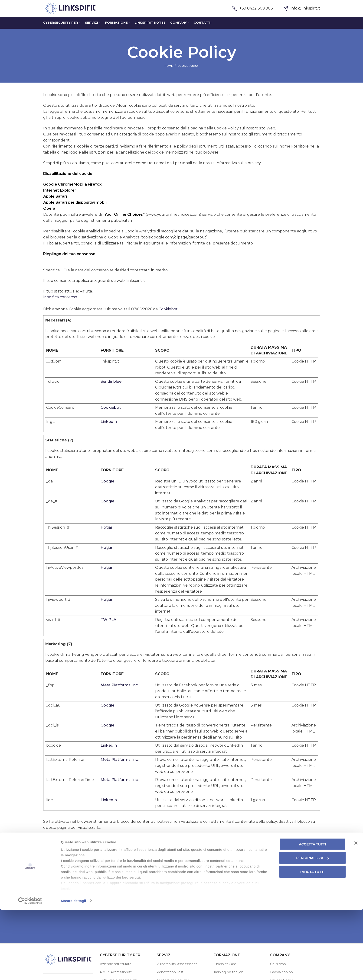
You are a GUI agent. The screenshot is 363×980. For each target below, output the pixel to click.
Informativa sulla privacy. (238, 170)
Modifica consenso (60, 304)
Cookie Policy (226, 135)
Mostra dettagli (73, 971)
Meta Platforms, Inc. (119, 692)
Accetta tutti (312, 914)
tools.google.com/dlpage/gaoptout (174, 244)
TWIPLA (108, 627)
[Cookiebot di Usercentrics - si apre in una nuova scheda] (30, 971)
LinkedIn (109, 429)
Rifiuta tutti (312, 942)
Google (107, 488)
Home (169, 73)
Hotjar (106, 535)
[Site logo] (72, 12)
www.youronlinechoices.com (173, 222)
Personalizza (312, 928)
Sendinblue (111, 389)
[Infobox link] (253, 12)
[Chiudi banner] (356, 913)
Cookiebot (168, 316)
